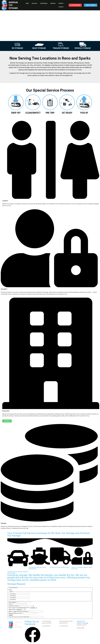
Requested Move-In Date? (16, 613)
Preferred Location (14, 606)
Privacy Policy (81, 628)
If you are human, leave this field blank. (19, 617)
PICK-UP (84, 113)
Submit (11, 615)
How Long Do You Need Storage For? (19, 608)
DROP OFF (16, 113)
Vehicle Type (12, 610)
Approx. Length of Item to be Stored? (19, 611)
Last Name (13, 598)
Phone (11, 604)
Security (61, 3)
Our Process (44, 3)
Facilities (34, 3)
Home (27, 3)
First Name (13, 594)
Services (53, 3)
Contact (61, 7)
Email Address (13, 602)
